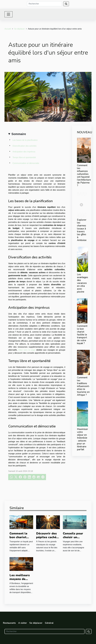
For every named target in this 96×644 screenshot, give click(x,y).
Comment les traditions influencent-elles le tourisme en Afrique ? (83, 386)
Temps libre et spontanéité (24, 157)
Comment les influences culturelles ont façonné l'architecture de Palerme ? (84, 175)
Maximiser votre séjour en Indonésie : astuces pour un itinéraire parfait (82, 439)
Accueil (8, 29)
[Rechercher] (44, 4)
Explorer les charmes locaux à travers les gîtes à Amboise (82, 230)
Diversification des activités (24, 146)
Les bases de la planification (25, 140)
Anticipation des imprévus (24, 152)
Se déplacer (19, 29)
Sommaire (19, 134)
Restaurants (9, 623)
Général (49, 623)
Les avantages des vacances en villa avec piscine (82, 283)
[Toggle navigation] (8, 14)
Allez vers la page (27, 350)
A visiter (23, 623)
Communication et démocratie (26, 163)
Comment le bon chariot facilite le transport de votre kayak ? (82, 335)
